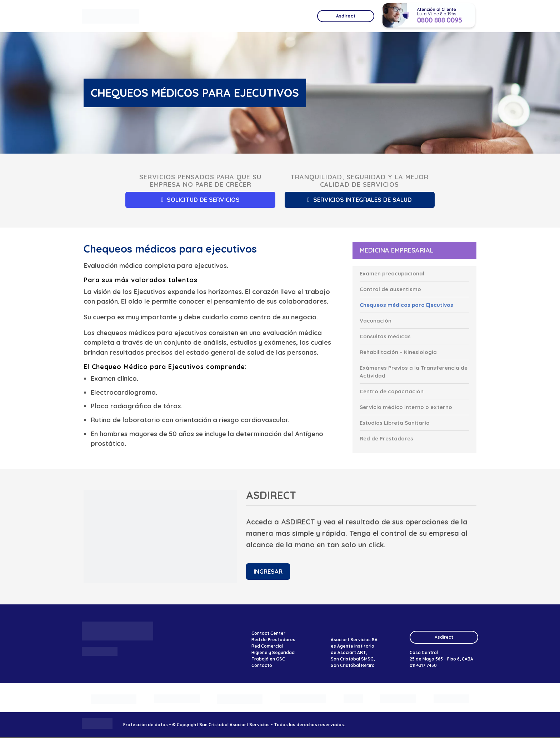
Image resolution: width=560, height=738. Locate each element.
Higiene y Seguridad (273, 653)
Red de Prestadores (273, 640)
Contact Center (268, 634)
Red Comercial (267, 646)
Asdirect (444, 637)
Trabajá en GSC (268, 659)
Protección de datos (146, 725)
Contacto (262, 666)
